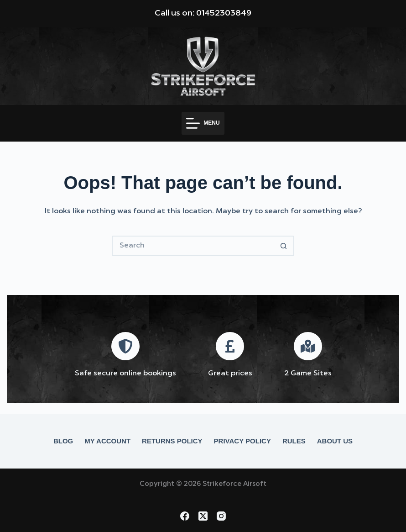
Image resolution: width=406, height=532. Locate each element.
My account (107, 441)
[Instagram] (221, 516)
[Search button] (284, 246)
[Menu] (203, 123)
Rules (294, 441)
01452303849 (224, 13)
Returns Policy (172, 441)
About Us (335, 441)
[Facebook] (185, 516)
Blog (63, 441)
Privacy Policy (242, 441)
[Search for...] (193, 246)
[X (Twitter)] (203, 516)
